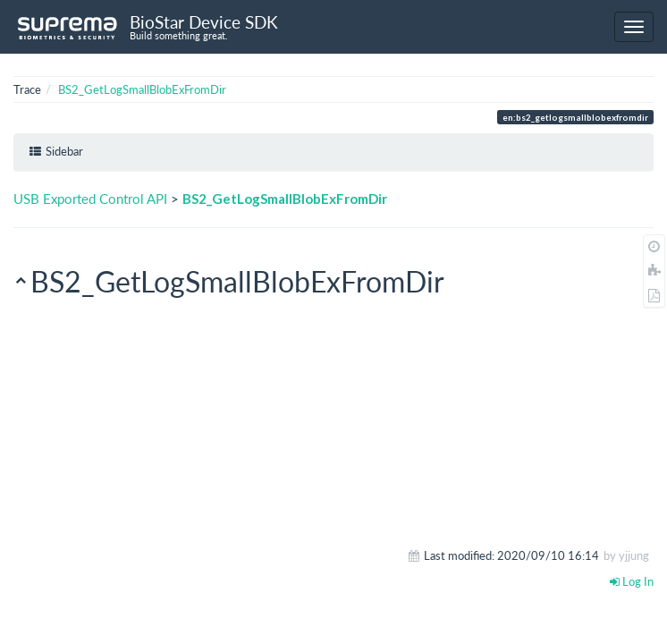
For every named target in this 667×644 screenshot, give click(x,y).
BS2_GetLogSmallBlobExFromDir (142, 89)
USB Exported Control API (90, 199)
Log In (632, 581)
